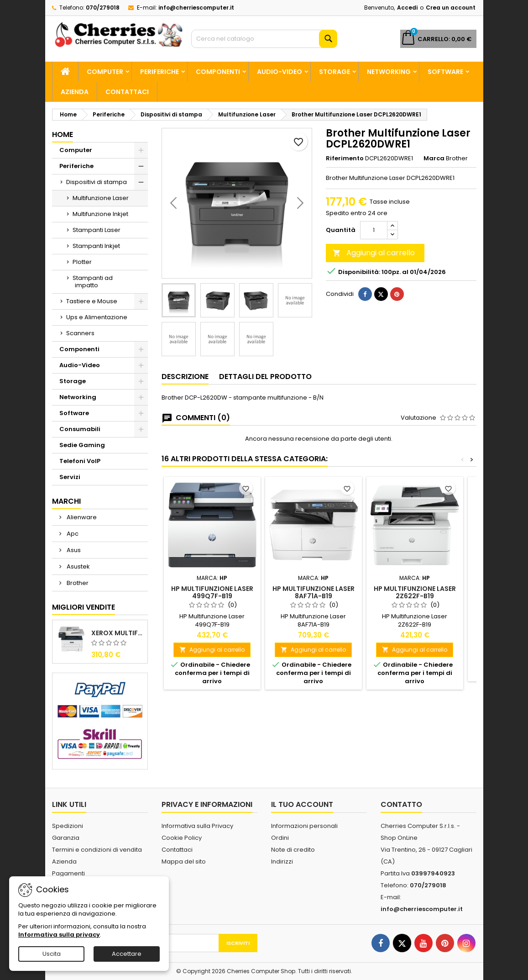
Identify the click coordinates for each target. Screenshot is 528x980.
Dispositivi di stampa (97, 182)
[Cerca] (264, 39)
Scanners (80, 333)
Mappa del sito (184, 861)
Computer (105, 72)
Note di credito (293, 850)
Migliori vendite (84, 607)
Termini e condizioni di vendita (97, 850)
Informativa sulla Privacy (197, 826)
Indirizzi (282, 861)
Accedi (407, 8)
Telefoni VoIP (80, 461)
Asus (73, 550)
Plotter (82, 262)
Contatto (401, 804)
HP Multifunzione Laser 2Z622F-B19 (415, 592)
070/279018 (103, 8)
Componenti (218, 72)
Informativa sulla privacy (59, 935)
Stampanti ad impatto (93, 282)
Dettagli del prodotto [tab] (265, 377)
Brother (77, 583)
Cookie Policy (182, 838)
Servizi (70, 477)
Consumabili (80, 429)
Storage (335, 72)
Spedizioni (68, 826)
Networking (389, 72)
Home (63, 134)
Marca (434, 158)
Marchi (66, 501)
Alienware (81, 517)
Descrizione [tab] (185, 377)
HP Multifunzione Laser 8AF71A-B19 (314, 592)
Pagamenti (68, 873)
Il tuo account (302, 804)
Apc (72, 534)
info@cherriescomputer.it (196, 8)
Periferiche (159, 72)
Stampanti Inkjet (96, 246)
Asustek (78, 566)
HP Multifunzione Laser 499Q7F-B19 (212, 592)
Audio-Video (280, 72)
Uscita (52, 954)
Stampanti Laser (97, 230)
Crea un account (451, 8)
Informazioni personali (304, 826)
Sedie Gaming (82, 445)
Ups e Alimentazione (97, 317)
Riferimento (345, 158)
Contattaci (127, 92)
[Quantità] (374, 230)
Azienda (75, 92)
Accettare (127, 954)
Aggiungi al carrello (374, 253)
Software (445, 72)
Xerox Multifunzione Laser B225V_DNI (118, 633)
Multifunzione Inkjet (100, 214)
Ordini (280, 838)
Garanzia (66, 838)
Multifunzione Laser (101, 198)
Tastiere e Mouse (92, 301)
